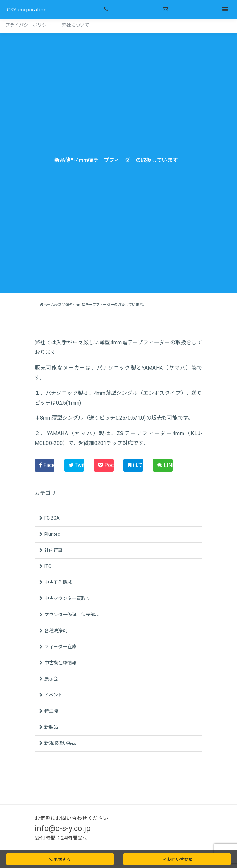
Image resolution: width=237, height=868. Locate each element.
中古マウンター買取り (67, 598)
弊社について (75, 25)
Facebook (47, 465)
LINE (165, 465)
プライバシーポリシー (28, 25)
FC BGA (52, 518)
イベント (54, 695)
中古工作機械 (58, 582)
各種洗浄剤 (56, 631)
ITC (48, 566)
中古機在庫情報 (60, 663)
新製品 (51, 727)
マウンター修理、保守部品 (72, 615)
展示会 (51, 679)
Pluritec (52, 534)
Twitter (76, 465)
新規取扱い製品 (60, 743)
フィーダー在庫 (60, 647)
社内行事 (54, 550)
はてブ (135, 465)
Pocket (106, 465)
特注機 (51, 711)
